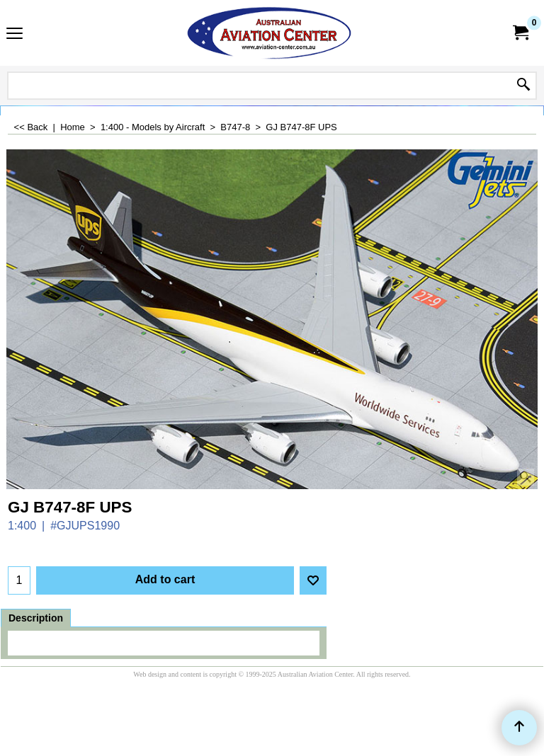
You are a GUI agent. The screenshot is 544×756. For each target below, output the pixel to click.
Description (36, 618)
